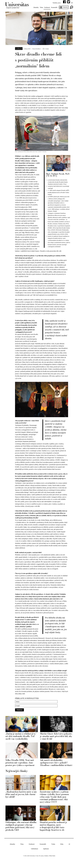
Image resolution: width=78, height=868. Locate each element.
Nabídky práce (56, 3)
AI (69, 851)
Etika (62, 851)
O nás (37, 862)
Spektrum (46, 855)
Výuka (53, 851)
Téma (42, 7)
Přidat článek (52, 862)
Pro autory (41, 862)
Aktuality (36, 7)
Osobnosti (47, 7)
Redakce (47, 862)
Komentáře (55, 7)
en (72, 3)
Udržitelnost (35, 855)
